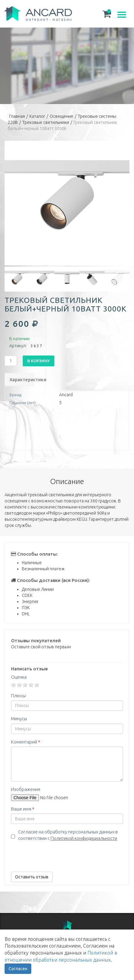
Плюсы (18, 696)
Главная (17, 116)
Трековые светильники (46, 122)
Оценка (19, 677)
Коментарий (26, 742)
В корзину (38, 361)
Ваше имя (23, 809)
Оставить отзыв (32, 877)
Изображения (26, 789)
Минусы (19, 719)
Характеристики (21, 380)
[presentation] (58, 855)
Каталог (37, 116)
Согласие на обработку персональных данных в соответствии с (68, 835)
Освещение (61, 116)
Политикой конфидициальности (84, 838)
